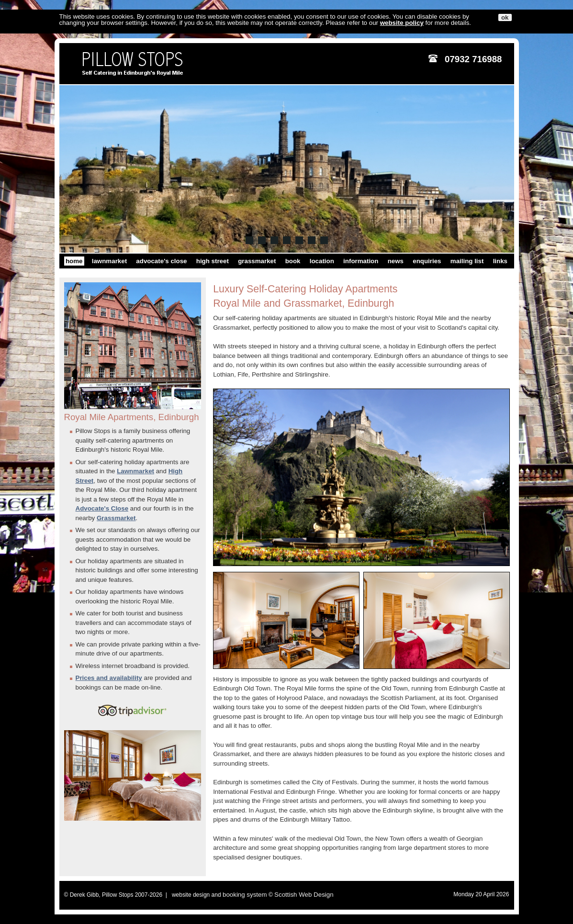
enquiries (427, 261)
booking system (245, 895)
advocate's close (161, 261)
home (74, 261)
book (293, 261)
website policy (402, 23)
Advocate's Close (102, 508)
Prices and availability (109, 678)
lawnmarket (109, 261)
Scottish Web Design (304, 895)
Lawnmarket (135, 471)
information (361, 261)
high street (213, 261)
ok (505, 17)
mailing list (467, 261)
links (500, 261)
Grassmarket (116, 518)
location (322, 261)
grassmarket (257, 261)
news (396, 261)
